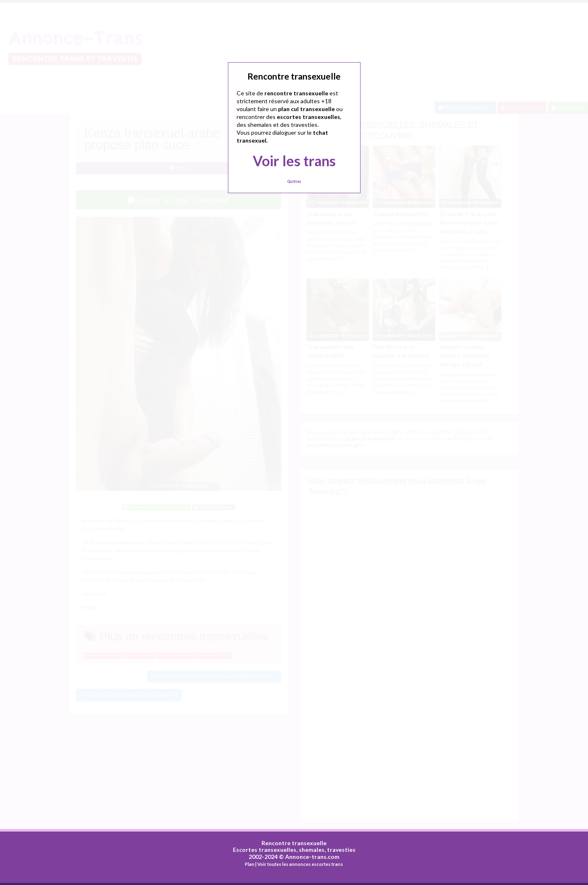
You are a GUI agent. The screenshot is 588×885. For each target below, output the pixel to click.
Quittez (294, 181)
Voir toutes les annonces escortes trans (300, 863)
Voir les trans (294, 161)
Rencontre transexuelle (294, 842)
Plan (250, 863)
